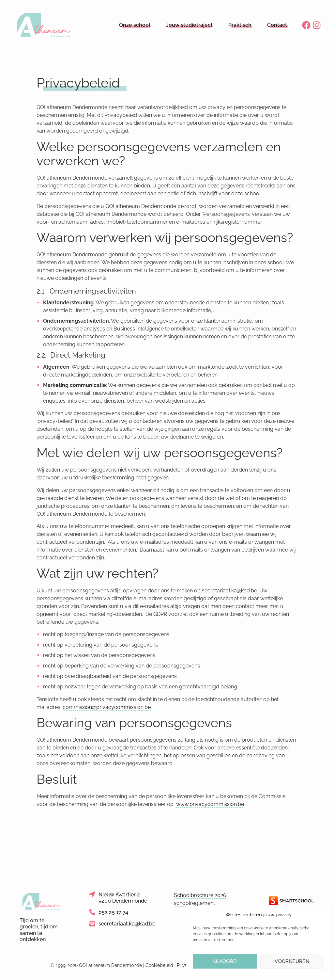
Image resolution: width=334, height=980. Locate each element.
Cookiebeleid (159, 965)
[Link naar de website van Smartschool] (292, 901)
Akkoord (225, 961)
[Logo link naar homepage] (44, 25)
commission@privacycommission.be (107, 707)
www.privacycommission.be (210, 804)
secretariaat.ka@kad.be (229, 591)
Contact (277, 25)
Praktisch (240, 25)
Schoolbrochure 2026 (200, 895)
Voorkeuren (292, 961)
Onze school (135, 25)
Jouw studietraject (189, 25)
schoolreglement (194, 903)
